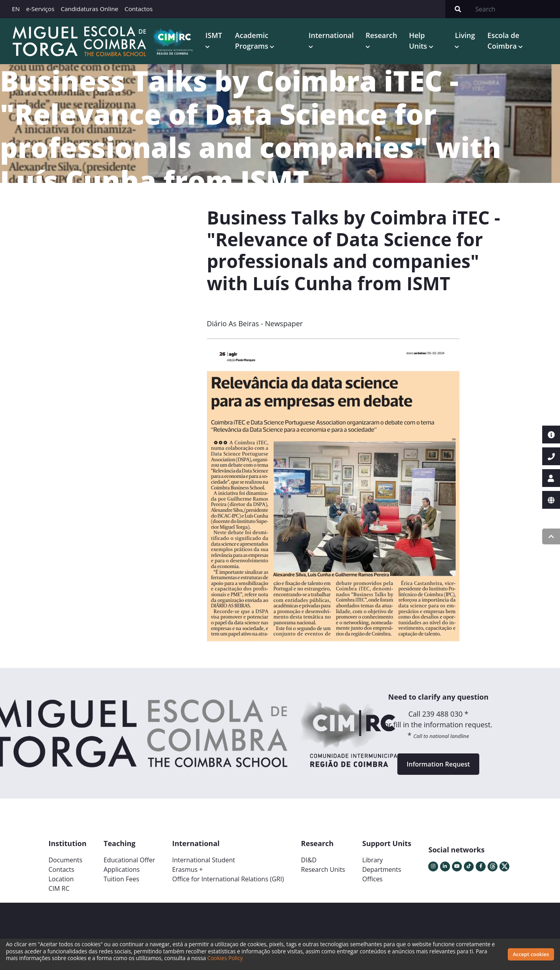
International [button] (331, 35)
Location (61, 879)
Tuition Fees (121, 879)
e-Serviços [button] (40, 9)
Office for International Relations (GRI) (228, 879)
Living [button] (465, 35)
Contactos (139, 9)
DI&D (309, 860)
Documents (66, 860)
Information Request (439, 764)
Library (372, 860)
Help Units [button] (419, 41)
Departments (382, 869)
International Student (204, 860)
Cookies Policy (225, 958)
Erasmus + (188, 869)
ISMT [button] (214, 35)
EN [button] (16, 9)
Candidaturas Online (89, 9)
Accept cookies (531, 954)
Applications (122, 869)
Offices (372, 879)
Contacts (62, 869)
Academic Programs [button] (253, 41)
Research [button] (382, 35)
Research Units (323, 869)
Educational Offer (129, 860)
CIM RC (59, 888)
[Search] (515, 9)
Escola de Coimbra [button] (503, 41)
